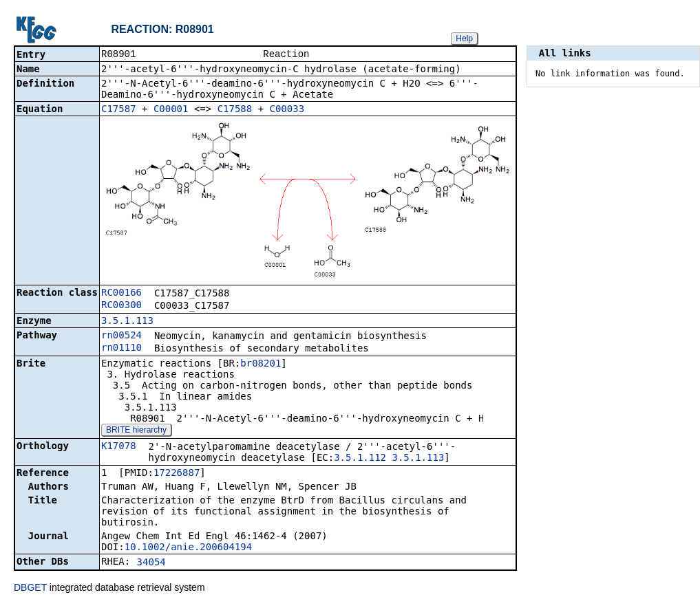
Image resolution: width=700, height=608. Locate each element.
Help (464, 39)
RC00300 (121, 306)
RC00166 (121, 294)
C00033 (287, 110)
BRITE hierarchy (136, 431)
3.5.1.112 (360, 459)
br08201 (261, 365)
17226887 (177, 474)
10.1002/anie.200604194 (188, 548)
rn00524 (121, 336)
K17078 (119, 447)
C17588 (235, 110)
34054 (151, 563)
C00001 (171, 110)
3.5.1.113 (127, 322)
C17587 (119, 110)
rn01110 (121, 349)
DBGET (30, 589)
